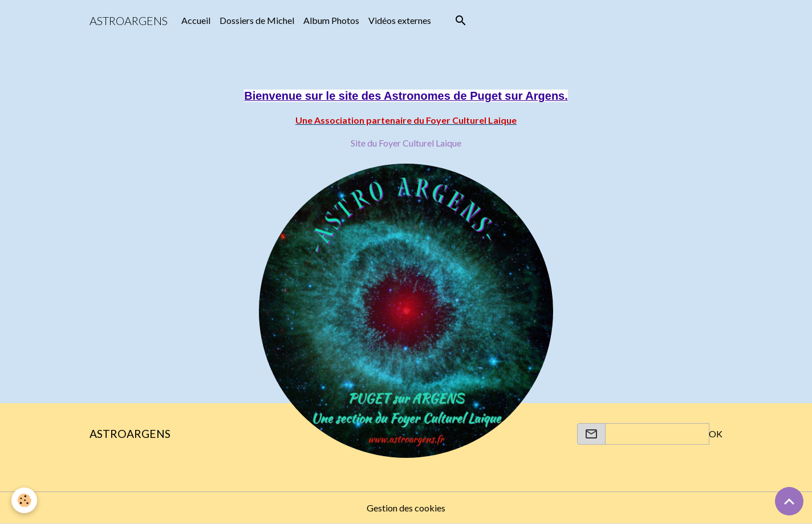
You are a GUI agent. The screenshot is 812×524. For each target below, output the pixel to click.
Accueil (196, 20)
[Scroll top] (789, 501)
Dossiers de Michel (257, 20)
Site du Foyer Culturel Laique (406, 143)
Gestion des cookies (406, 508)
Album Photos (331, 20)
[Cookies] (24, 500)
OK (716, 434)
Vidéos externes (400, 20)
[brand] (129, 21)
